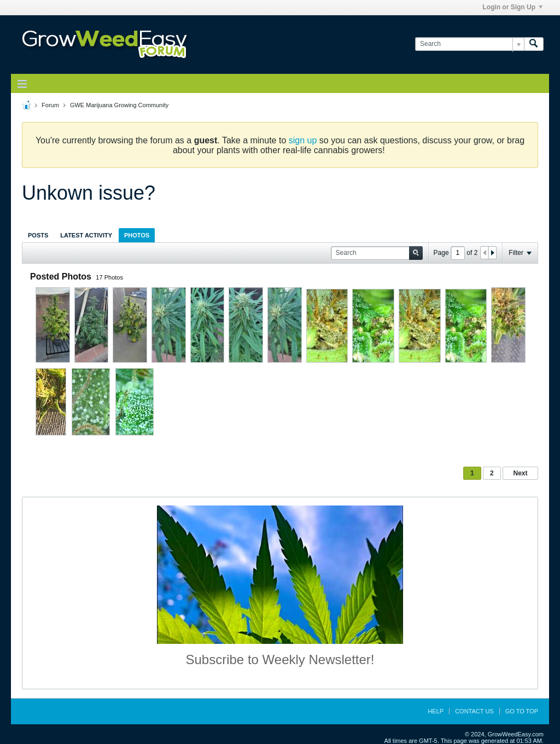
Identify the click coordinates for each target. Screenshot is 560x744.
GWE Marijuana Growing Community (119, 105)
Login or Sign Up (512, 7)
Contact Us (474, 711)
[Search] (469, 44)
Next (520, 473)
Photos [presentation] (137, 235)
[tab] (38, 235)
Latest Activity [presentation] (86, 235)
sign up (303, 140)
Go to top (522, 711)
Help (436, 711)
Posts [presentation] (38, 235)
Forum (50, 105)
